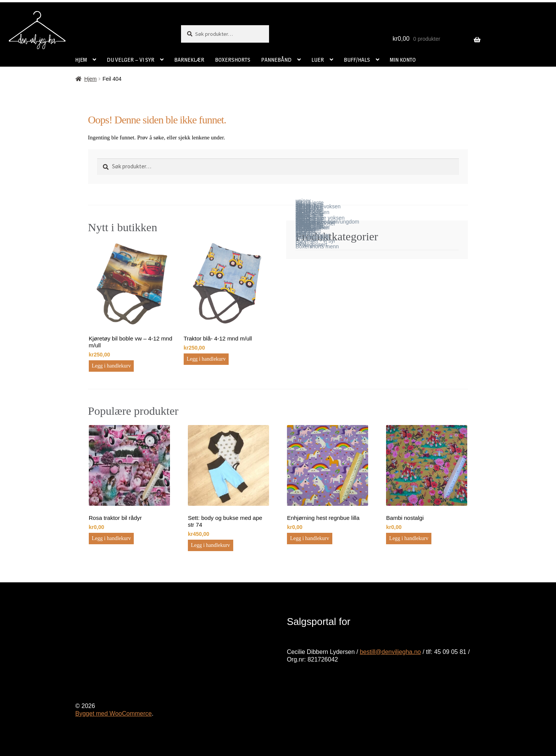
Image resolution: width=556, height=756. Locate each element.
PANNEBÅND (276, 60)
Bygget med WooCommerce (114, 714)
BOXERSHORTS (233, 60)
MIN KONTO (403, 60)
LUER (318, 60)
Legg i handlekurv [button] (111, 366)
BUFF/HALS (357, 60)
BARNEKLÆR (189, 60)
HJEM (81, 60)
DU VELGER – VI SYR (131, 60)
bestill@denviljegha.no (390, 652)
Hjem (91, 79)
